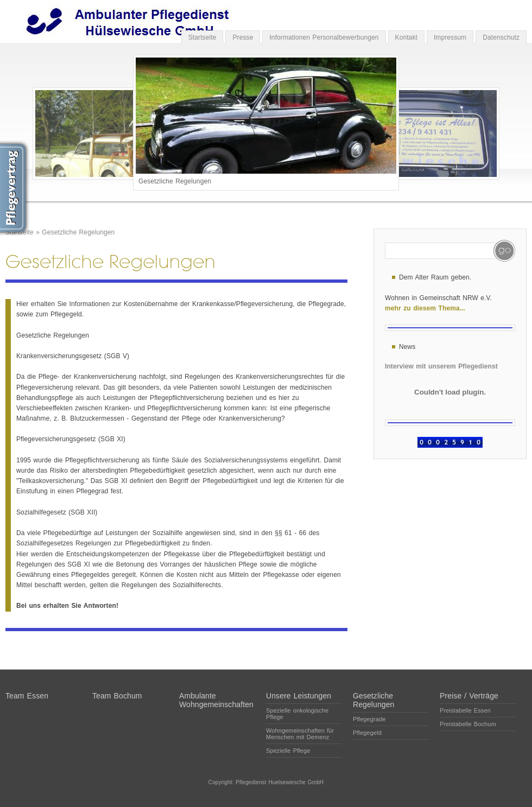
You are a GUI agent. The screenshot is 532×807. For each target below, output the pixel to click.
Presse (243, 37)
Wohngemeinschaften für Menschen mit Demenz (300, 734)
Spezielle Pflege (288, 751)
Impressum (450, 37)
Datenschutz (501, 37)
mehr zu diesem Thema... (425, 308)
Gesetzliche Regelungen (78, 232)
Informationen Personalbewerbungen (324, 37)
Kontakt (406, 37)
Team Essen (27, 696)
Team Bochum (117, 696)
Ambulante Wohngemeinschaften (216, 700)
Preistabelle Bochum (468, 724)
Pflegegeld (367, 733)
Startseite (202, 37)
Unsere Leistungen (299, 696)
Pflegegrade (369, 719)
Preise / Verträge (469, 696)
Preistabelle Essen (465, 710)
